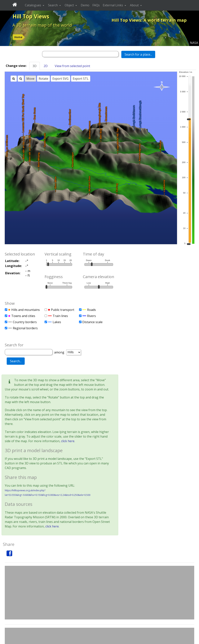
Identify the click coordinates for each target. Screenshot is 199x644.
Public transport (63, 310)
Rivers (91, 316)
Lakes (57, 322)
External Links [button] (113, 5)
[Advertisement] (99, 593)
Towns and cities (23, 316)
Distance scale (92, 322)
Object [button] (70, 5)
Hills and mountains (26, 310)
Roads (91, 310)
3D (35, 66)
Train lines (60, 316)
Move (30, 79)
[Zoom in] (14, 79)
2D (46, 66)
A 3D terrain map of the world (42, 25)
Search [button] (53, 5)
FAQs (96, 5)
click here (68, 441)
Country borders (25, 322)
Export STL (81, 79)
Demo (85, 5)
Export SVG (60, 79)
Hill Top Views (31, 16)
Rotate (43, 79)
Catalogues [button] (33, 5)
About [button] (135, 5)
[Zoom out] (21, 79)
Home (18, 37)
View (72, 66)
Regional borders (25, 328)
